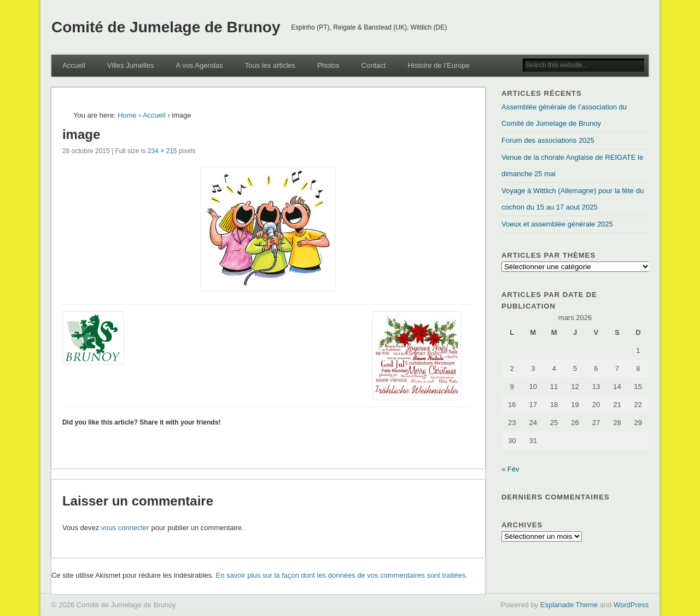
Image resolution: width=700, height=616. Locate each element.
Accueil (74, 65)
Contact (374, 65)
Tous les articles (270, 65)
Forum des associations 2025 (548, 140)
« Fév (511, 469)
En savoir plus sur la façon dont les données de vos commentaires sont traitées (341, 575)
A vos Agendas (200, 65)
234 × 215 (162, 151)
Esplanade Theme (569, 605)
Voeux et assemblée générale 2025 (557, 224)
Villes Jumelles (131, 65)
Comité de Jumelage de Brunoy (166, 27)
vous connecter (125, 528)
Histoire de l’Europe (438, 65)
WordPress (631, 605)
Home (127, 115)
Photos (328, 65)
